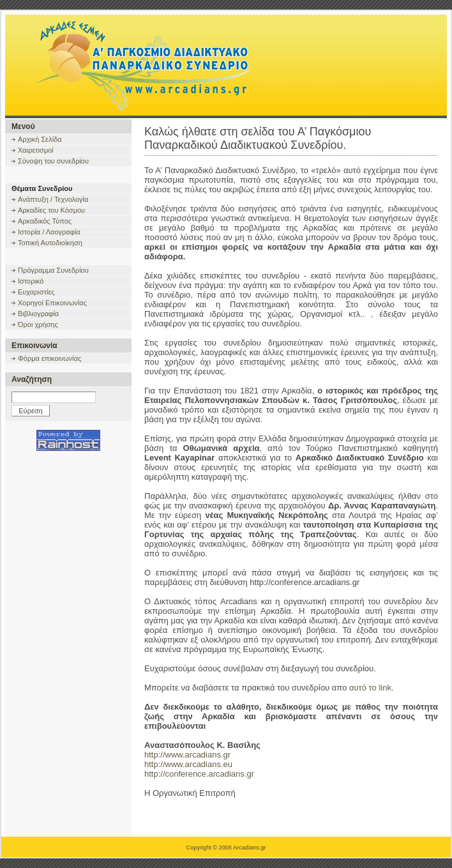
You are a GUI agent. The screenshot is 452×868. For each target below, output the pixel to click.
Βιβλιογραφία (38, 314)
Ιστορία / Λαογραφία (49, 232)
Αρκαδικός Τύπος (45, 221)
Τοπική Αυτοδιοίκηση (50, 243)
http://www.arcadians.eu (188, 764)
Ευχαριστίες (36, 292)
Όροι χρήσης (38, 324)
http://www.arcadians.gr (187, 755)
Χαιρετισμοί (36, 150)
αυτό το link (370, 688)
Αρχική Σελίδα (40, 139)
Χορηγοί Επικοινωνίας (52, 303)
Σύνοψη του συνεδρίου (53, 161)
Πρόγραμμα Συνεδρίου (53, 270)
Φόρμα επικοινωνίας (49, 358)
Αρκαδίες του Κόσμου (51, 210)
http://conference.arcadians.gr (199, 774)
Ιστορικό (31, 281)
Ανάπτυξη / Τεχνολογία (53, 199)
